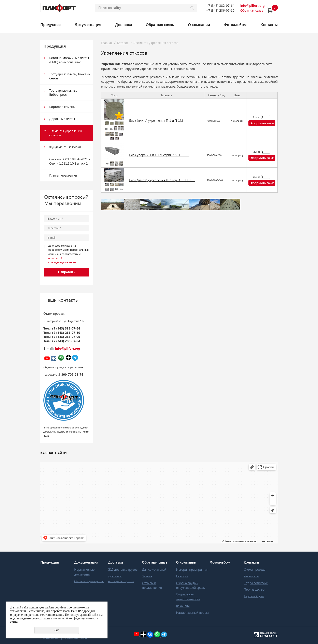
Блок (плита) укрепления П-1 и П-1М (156, 120)
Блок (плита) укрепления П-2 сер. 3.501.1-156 (162, 180)
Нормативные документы (84, 572)
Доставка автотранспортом (121, 578)
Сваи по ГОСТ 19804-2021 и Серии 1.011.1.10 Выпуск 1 (70, 161)
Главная (107, 43)
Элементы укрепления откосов (66, 133)
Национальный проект (193, 612)
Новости (182, 576)
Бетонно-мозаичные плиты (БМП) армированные (69, 60)
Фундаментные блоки (65, 147)
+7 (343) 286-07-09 (66, 337)
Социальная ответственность (188, 597)
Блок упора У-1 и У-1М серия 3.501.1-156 (159, 155)
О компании (199, 24)
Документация (88, 24)
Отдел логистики (256, 583)
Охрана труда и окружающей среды (191, 585)
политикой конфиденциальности (76, 618)
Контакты (269, 24)
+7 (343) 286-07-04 (66, 341)
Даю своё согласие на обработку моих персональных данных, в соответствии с (68, 254)
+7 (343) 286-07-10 (220, 10)
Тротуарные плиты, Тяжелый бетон (70, 76)
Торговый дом (254, 596)
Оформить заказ (262, 123)
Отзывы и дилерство (89, 581)
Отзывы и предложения (152, 585)
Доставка (124, 24)
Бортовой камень (62, 107)
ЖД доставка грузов (123, 569)
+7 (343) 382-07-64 (220, 5)
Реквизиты (251, 576)
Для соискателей (154, 569)
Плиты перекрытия (63, 175)
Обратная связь (160, 24)
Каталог (123, 43)
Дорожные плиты (62, 119)
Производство (254, 589)
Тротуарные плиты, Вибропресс (63, 92)
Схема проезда (255, 569)
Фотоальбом (235, 24)
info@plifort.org (252, 5)
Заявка (147, 576)
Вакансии (183, 606)
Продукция (50, 24)
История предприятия (192, 569)
